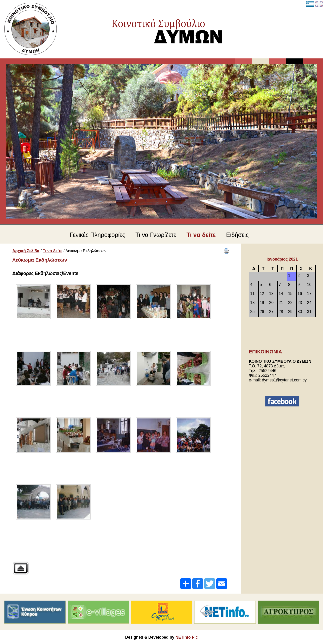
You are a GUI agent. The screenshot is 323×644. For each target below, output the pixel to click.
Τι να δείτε (52, 251)
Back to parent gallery (21, 568)
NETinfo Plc (186, 637)
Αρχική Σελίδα (26, 251)
